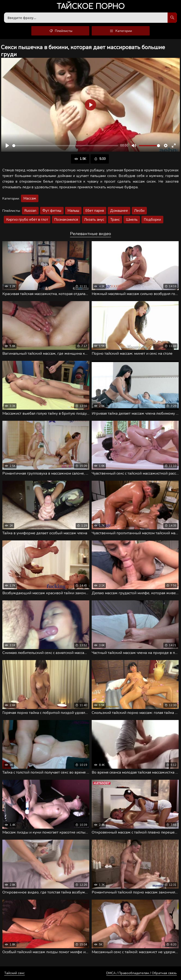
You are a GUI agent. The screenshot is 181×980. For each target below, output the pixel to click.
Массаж (30, 198)
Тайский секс (14, 973)
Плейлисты (60, 31)
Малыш (73, 211)
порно (91, 7)
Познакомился (66, 220)
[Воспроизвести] (7, 146)
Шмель (132, 220)
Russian (30, 211)
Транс (115, 220)
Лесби (139, 211)
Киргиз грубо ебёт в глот (27, 220)
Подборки (152, 220)
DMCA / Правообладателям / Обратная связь (142, 973)
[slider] (65, 146)
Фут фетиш (52, 211)
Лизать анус (94, 220)
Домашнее (119, 211)
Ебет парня (95, 211)
